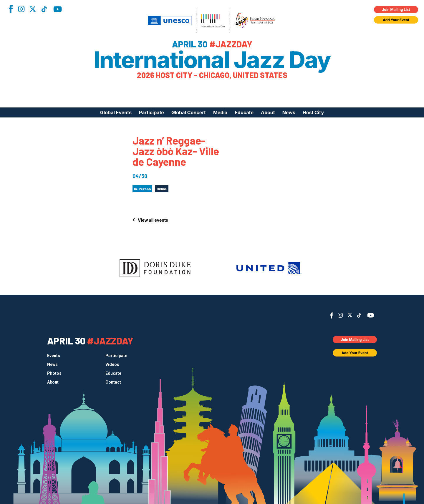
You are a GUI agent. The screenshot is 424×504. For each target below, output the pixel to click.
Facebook (11, 9)
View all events (153, 220)
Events (54, 356)
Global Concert (189, 112)
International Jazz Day (212, 60)
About (268, 112)
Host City (313, 112)
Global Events (116, 112)
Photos (54, 373)
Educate (244, 112)
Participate (151, 112)
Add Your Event (396, 20)
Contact (113, 382)
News (289, 112)
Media (220, 112)
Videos (112, 364)
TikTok (44, 9)
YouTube (58, 9)
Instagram (21, 9)
